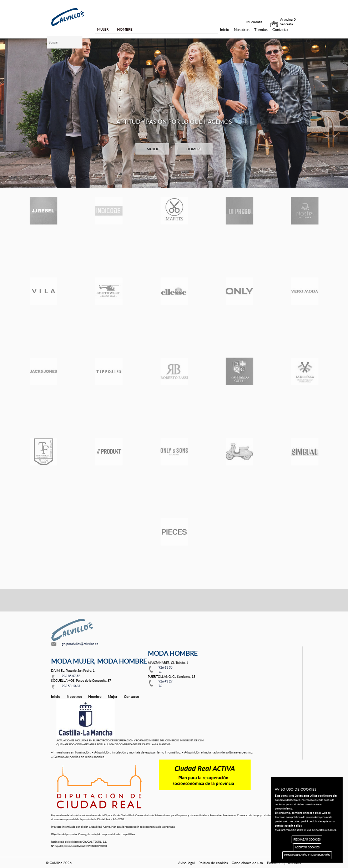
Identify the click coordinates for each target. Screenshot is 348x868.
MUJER (152, 149)
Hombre (95, 696)
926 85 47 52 (71, 676)
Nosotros (242, 29)
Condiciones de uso (247, 863)
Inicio (225, 29)
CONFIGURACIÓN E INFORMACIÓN (307, 855)
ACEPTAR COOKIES (307, 847)
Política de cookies (213, 863)
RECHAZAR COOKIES (307, 839)
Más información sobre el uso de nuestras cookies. (306, 830)
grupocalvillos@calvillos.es (80, 644)
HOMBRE (194, 149)
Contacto (280, 29)
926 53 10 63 (71, 686)
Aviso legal (186, 863)
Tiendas (261, 29)
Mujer (113, 696)
